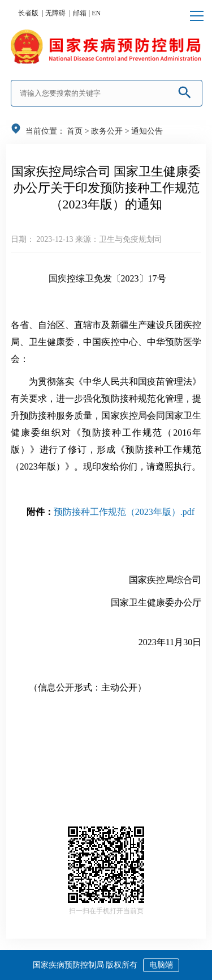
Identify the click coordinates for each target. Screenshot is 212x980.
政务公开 (107, 131)
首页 (75, 131)
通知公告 (147, 131)
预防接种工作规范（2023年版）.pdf (124, 512)
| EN (95, 13)
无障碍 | (58, 13)
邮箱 (80, 13)
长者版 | (31, 13)
